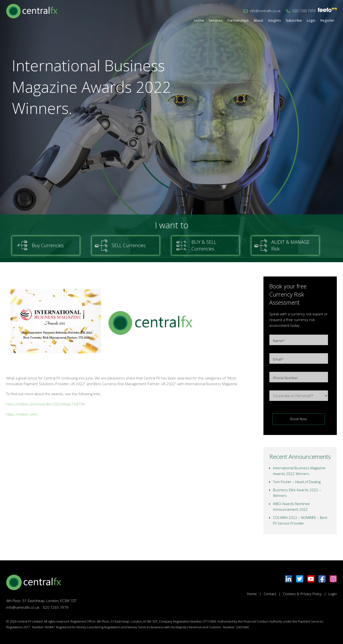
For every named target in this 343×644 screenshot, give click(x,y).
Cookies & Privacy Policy (302, 594)
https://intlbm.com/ (22, 414)
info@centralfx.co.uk (265, 11)
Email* (278, 359)
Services (216, 20)
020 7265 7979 (304, 11)
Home (199, 20)
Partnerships (238, 20)
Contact (270, 594)
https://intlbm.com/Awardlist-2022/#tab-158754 (45, 404)
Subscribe (294, 20)
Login (311, 20)
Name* (279, 341)
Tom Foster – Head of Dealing (297, 482)
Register (327, 20)
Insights (275, 20)
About (258, 20)
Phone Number (285, 378)
